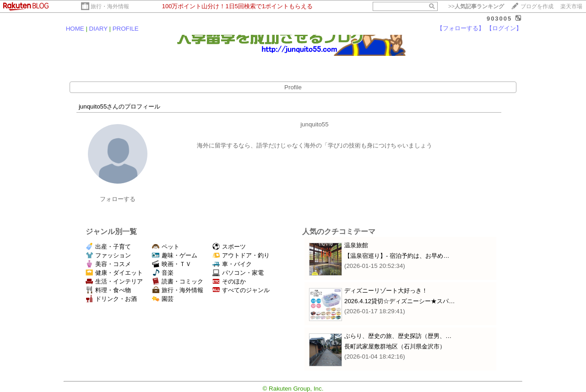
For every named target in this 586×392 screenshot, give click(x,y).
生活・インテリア (114, 281)
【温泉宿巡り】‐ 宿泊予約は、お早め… (397, 256)
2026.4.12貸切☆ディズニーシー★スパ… (400, 301)
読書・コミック (178, 281)
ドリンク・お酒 (111, 299)
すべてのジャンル (241, 290)
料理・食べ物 (108, 290)
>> (476, 6)
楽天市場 (571, 6)
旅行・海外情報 (110, 6)
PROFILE (126, 29)
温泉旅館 (356, 245)
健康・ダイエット (114, 273)
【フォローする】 (461, 28)
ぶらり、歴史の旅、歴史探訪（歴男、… (398, 336)
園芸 (163, 299)
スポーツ (229, 247)
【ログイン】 (504, 28)
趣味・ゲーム (175, 255)
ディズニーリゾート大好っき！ (386, 291)
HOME (75, 29)
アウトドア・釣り (241, 255)
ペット (166, 247)
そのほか (229, 281)
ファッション (108, 255)
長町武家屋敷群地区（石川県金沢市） (395, 346)
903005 (499, 19)
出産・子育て (108, 247)
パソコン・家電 (238, 273)
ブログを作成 (537, 6)
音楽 (163, 273)
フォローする (118, 199)
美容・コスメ (108, 264)
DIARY (98, 29)
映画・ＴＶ (172, 264)
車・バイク (232, 264)
